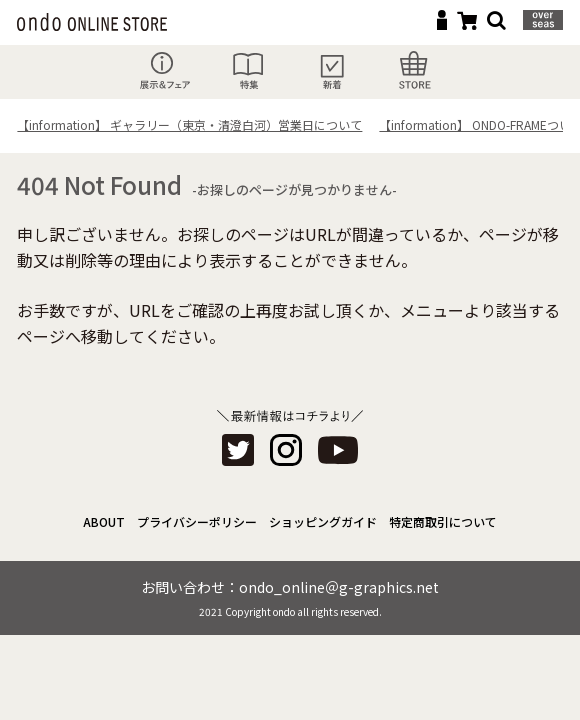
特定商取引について (443, 521)
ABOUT (104, 521)
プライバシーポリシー (197, 521)
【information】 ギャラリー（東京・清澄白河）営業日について (189, 124)
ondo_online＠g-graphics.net (339, 587)
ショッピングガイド (323, 521)
